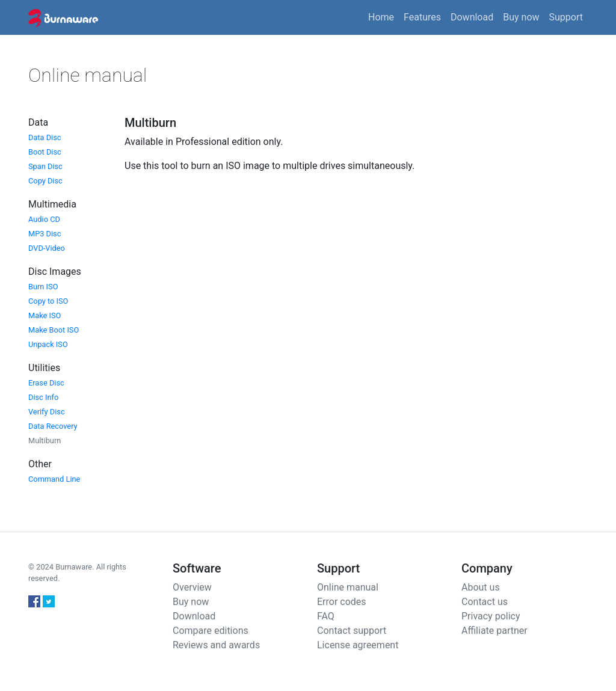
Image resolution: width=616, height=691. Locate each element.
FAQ (326, 616)
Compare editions (211, 631)
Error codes (342, 602)
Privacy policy (491, 616)
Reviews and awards (216, 645)
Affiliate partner (494, 631)
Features (422, 17)
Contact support (352, 631)
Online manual (348, 587)
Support (566, 17)
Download (472, 17)
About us (481, 587)
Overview (192, 587)
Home (381, 17)
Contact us (485, 602)
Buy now (521, 17)
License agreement (358, 645)
